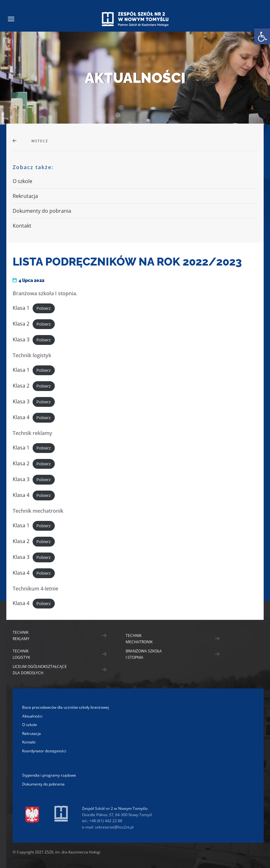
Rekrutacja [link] (25, 196)
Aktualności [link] (32, 716)
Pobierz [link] (44, 308)
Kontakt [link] (22, 226)
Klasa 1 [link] (21, 308)
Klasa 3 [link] (21, 339)
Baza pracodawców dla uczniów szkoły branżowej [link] (66, 707)
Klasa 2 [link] (21, 324)
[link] (262, 36)
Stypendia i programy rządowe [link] (49, 775)
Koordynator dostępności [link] (44, 751)
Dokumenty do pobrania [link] (42, 211)
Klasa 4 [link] (21, 417)
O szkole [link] (22, 181)
